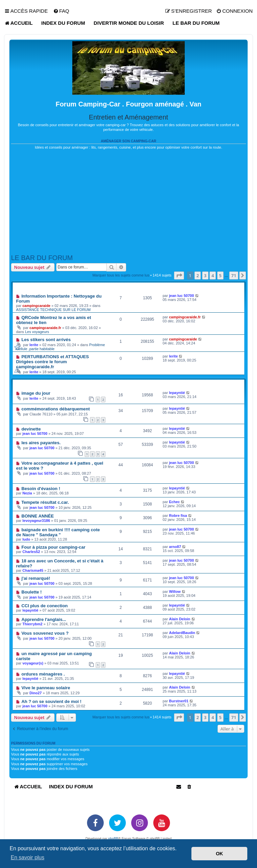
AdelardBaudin (182, 633)
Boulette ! (32, 592)
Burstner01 (179, 701)
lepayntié (177, 393)
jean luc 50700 (182, 296)
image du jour (36, 393)
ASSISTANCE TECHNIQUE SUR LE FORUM (53, 310)
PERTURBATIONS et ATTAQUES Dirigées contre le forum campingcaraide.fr (53, 362)
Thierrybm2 (32, 624)
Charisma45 (33, 570)
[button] (179, 275)
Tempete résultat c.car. (45, 502)
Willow (175, 591)
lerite (34, 345)
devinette (31, 429)
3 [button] (205, 275)
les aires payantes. (41, 443)
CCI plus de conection (45, 606)
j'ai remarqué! (36, 578)
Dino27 (36, 693)
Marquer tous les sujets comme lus (121, 275)
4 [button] (213, 275)
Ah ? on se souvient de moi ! (52, 701)
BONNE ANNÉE (38, 516)
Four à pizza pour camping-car (53, 547)
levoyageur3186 (36, 521)
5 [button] (220, 275)
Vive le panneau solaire (46, 688)
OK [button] (220, 854)
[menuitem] (61, 11)
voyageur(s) (33, 663)
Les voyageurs (37, 332)
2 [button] (198, 275)
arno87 (175, 547)
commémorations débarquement (56, 409)
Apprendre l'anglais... (44, 619)
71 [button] (234, 275)
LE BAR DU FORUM (42, 258)
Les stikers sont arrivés (46, 340)
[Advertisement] (128, 202)
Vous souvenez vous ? (45, 633)
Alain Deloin (180, 619)
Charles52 (31, 552)
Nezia (27, 493)
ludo (26, 539)
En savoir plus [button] (28, 857)
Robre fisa (178, 516)
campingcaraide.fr (45, 328)
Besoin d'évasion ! (41, 489)
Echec (174, 502)
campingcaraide (36, 306)
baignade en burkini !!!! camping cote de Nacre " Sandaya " (58, 532)
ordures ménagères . (43, 674)
